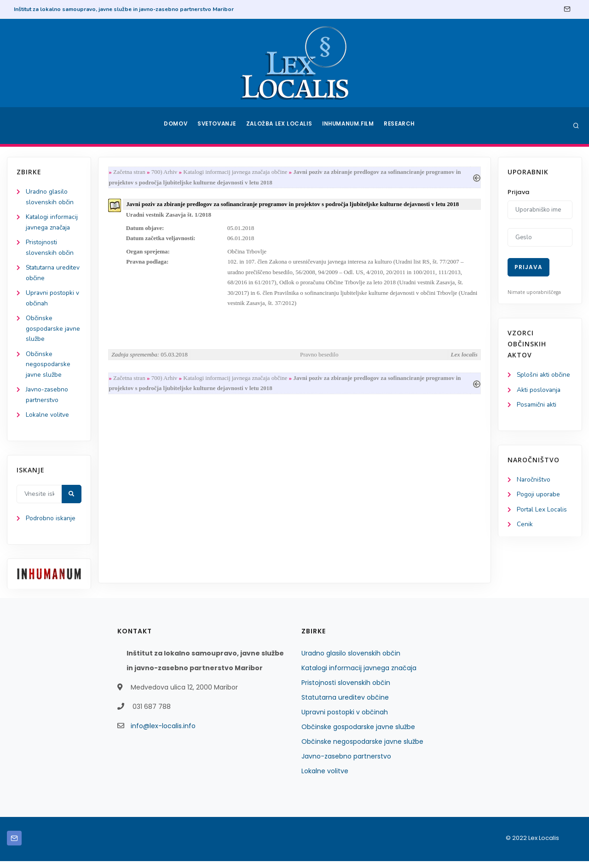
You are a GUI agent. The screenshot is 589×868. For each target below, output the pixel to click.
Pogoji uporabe (539, 496)
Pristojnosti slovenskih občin (346, 690)
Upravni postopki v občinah (345, 719)
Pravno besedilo (319, 359)
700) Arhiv (166, 172)
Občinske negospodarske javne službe (48, 369)
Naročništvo (534, 481)
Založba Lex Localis (281, 126)
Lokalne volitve (48, 421)
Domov (175, 126)
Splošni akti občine (544, 375)
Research (401, 126)
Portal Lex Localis (543, 511)
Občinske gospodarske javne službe (53, 332)
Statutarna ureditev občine (345, 704)
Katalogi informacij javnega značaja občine (238, 172)
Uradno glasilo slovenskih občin (351, 660)
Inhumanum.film (349, 126)
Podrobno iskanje (51, 525)
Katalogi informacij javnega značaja (359, 675)
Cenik (525, 526)
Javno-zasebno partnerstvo (346, 763)
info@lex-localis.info (163, 733)
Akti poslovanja (539, 390)
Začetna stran (131, 172)
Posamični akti (537, 405)
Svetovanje (218, 126)
